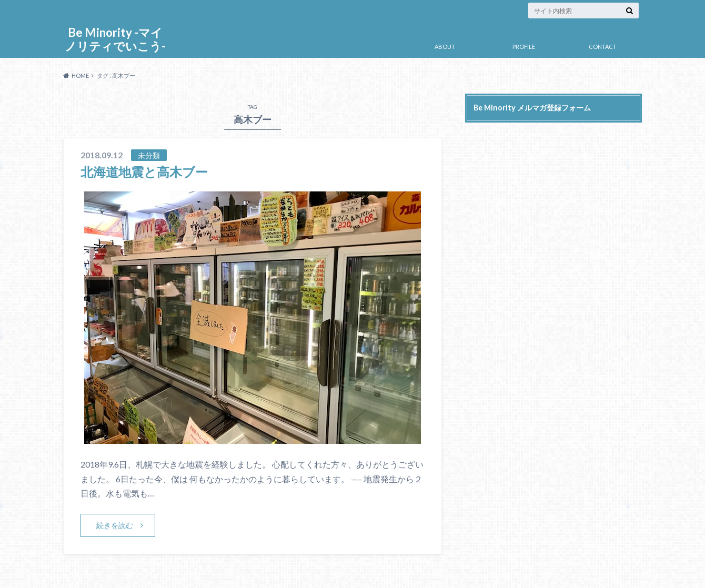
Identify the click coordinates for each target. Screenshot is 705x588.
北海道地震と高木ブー (144, 172)
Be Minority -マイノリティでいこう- (115, 39)
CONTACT (603, 47)
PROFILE (524, 47)
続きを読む (115, 525)
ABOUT (445, 47)
